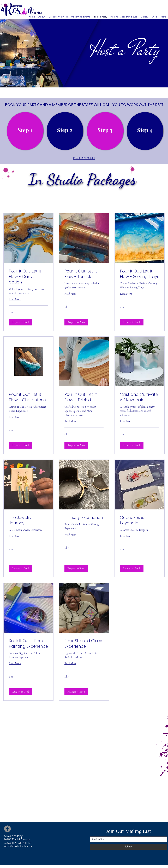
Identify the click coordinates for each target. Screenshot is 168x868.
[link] (28, 277)
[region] (25, 131)
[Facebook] (7, 829)
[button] (21, 322)
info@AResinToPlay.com (19, 846)
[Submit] (128, 847)
